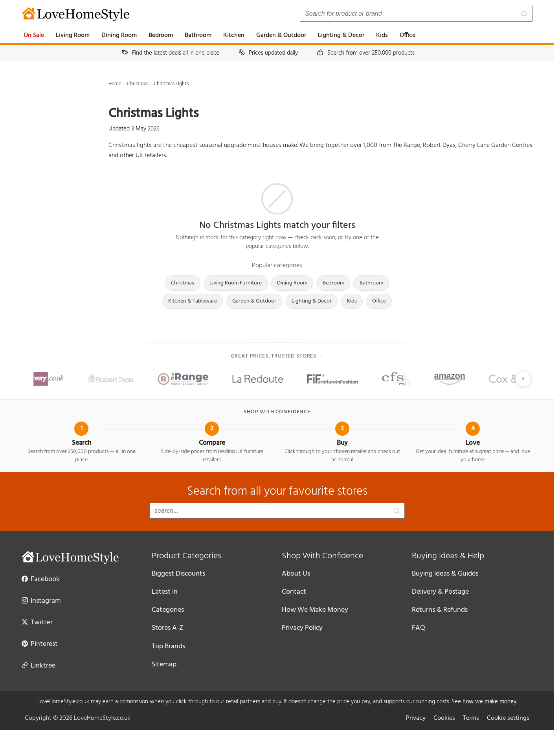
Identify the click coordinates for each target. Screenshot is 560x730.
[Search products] (416, 14)
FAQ (419, 628)
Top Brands (168, 647)
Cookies (444, 718)
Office (408, 35)
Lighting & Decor (341, 35)
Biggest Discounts (178, 574)
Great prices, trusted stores (277, 356)
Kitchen (234, 35)
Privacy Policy (302, 628)
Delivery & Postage (440, 592)
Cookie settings (508, 718)
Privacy (416, 718)
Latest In (165, 592)
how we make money (489, 702)
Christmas (138, 84)
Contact (294, 592)
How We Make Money (315, 610)
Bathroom (198, 35)
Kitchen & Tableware (193, 301)
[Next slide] (523, 379)
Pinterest (40, 644)
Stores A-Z (167, 628)
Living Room (73, 35)
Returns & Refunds (440, 610)
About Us (296, 574)
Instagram (41, 600)
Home (115, 84)
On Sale (34, 35)
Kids (382, 35)
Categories (168, 610)
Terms (471, 718)
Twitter (37, 622)
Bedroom (161, 35)
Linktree (39, 665)
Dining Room (119, 35)
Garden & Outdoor (281, 35)
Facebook (41, 579)
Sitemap (164, 665)
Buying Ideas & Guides (445, 574)
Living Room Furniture (236, 283)
